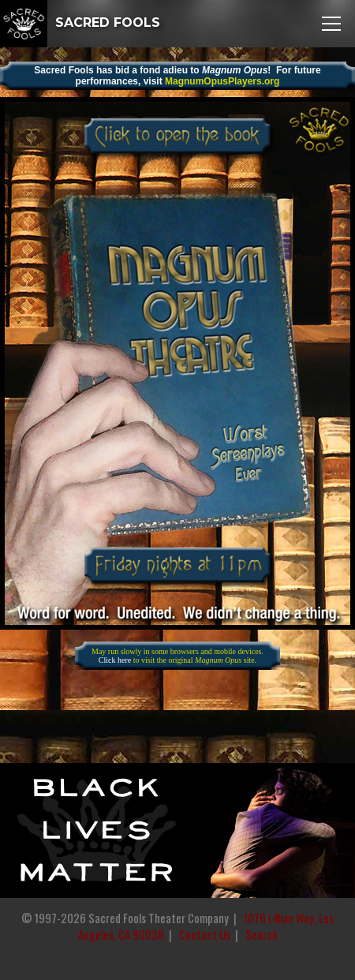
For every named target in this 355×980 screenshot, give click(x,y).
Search (262, 935)
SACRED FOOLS (80, 22)
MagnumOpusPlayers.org (222, 81)
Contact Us (205, 935)
